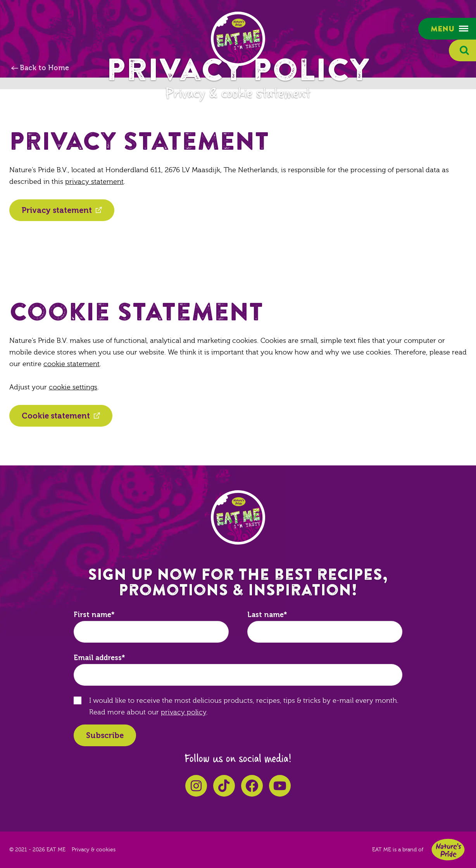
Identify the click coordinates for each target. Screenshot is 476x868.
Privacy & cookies (94, 850)
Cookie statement (56, 416)
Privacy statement (57, 210)
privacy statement (94, 182)
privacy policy (184, 712)
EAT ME (238, 39)
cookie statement (72, 364)
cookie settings (73, 387)
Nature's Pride (448, 850)
